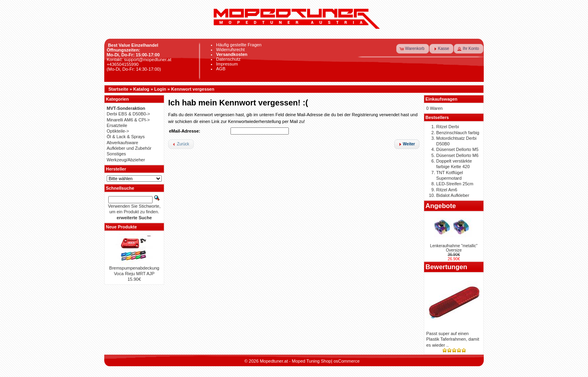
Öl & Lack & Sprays (126, 137)
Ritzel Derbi (448, 127)
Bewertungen (446, 267)
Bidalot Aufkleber (453, 195)
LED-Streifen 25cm (455, 184)
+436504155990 (123, 64)
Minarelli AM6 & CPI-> (128, 120)
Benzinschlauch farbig (458, 133)
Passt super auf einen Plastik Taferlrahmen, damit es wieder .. (453, 339)
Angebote (441, 206)
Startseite (118, 89)
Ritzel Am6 (447, 190)
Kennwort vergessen (193, 89)
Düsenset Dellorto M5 (457, 149)
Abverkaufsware (122, 143)
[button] (413, 49)
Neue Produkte (121, 227)
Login (160, 89)
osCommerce (347, 361)
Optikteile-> (118, 131)
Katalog (141, 89)
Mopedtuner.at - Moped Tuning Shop (295, 361)
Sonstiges (116, 154)
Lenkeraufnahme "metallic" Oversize (454, 248)
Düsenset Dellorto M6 (457, 155)
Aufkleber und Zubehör (129, 148)
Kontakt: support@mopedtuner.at (139, 60)
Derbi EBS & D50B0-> (128, 114)
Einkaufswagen (441, 99)
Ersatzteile (117, 125)
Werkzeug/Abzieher (126, 160)
